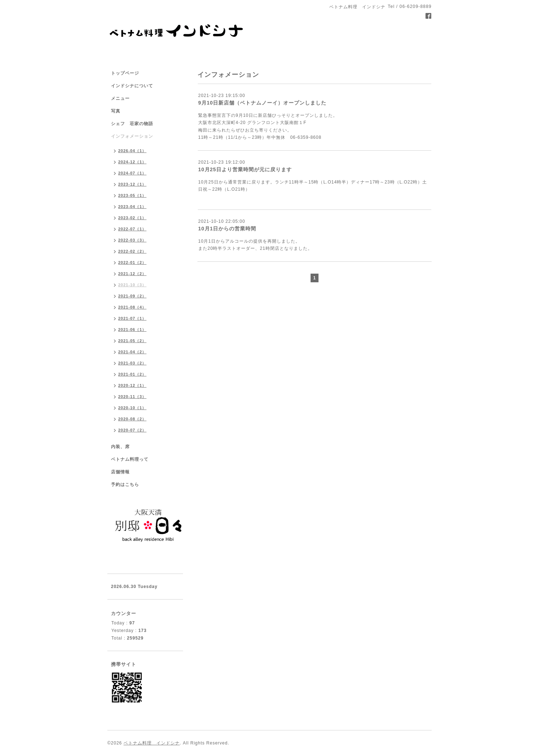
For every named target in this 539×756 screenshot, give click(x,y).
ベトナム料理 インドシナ (152, 743)
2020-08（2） (132, 419)
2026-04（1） (132, 151)
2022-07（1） (132, 229)
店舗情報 (120, 472)
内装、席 (120, 447)
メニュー (120, 98)
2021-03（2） (132, 363)
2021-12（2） (132, 274)
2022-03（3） (132, 240)
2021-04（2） (132, 352)
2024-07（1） (132, 173)
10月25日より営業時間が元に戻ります (245, 169)
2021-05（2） (132, 341)
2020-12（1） (132, 385)
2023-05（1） (132, 195)
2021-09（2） (132, 296)
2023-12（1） (132, 184)
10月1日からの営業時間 (227, 229)
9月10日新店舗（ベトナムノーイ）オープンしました (262, 103)
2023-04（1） (132, 207)
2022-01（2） (132, 262)
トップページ (125, 73)
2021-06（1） (132, 330)
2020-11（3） (132, 397)
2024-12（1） (132, 162)
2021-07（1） (132, 318)
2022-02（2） (132, 251)
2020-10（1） (132, 408)
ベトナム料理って (130, 459)
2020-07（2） (132, 430)
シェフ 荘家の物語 (132, 124)
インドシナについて (132, 86)
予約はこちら (125, 485)
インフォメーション (132, 136)
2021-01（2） (132, 374)
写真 (116, 111)
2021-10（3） (132, 285)
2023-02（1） (132, 218)
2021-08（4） (132, 307)
